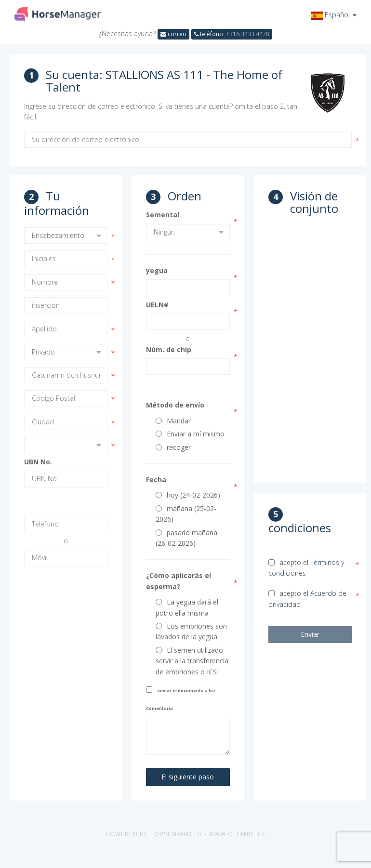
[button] (334, 15)
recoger (173, 447)
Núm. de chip (169, 349)
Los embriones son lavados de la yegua (191, 631)
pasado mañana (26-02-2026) (186, 538)
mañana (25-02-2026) (186, 514)
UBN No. (38, 462)
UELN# (157, 305)
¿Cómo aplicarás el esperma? (179, 581)
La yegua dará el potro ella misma (187, 607)
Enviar (310, 634)
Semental (163, 215)
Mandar (173, 421)
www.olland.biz (237, 834)
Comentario (159, 708)
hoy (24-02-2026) (188, 495)
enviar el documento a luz (186, 690)
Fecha (156, 480)
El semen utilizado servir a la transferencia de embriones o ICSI (192, 661)
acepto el (306, 568)
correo (173, 34)
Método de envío (175, 405)
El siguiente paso (188, 777)
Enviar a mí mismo (190, 434)
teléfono (232, 34)
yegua (157, 270)
